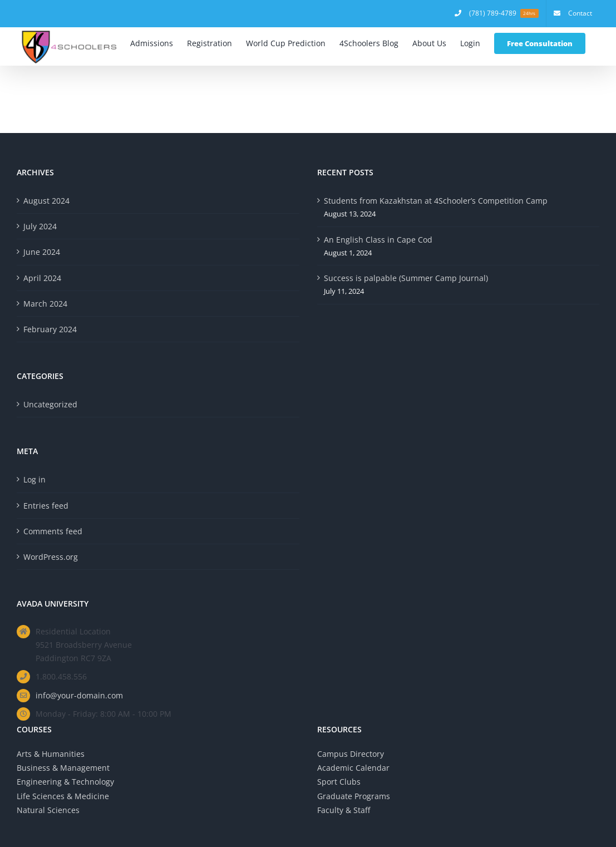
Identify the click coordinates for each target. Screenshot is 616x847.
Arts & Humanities (51, 754)
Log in (35, 479)
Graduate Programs (354, 796)
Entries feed (46, 506)
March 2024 (45, 304)
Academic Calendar (353, 768)
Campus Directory (351, 754)
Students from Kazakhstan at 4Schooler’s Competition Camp (436, 201)
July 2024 (40, 226)
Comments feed (53, 531)
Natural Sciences (48, 810)
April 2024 (42, 278)
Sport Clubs (339, 782)
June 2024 (42, 252)
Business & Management (63, 768)
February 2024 (50, 329)
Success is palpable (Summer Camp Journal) (406, 278)
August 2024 (46, 201)
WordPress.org (51, 557)
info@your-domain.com (79, 695)
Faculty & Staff (344, 810)
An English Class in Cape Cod (378, 240)
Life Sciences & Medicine (63, 796)
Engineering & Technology (65, 782)
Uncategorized (50, 404)
